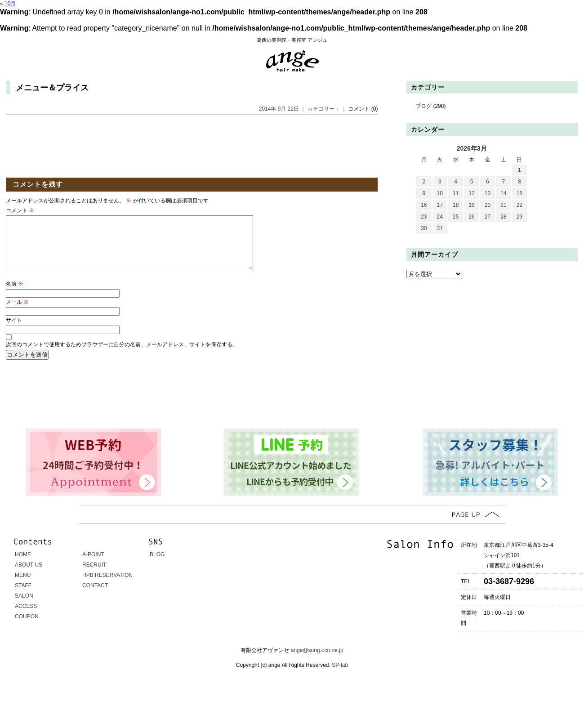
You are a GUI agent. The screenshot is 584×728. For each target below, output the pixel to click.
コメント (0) (363, 109)
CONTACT (95, 596)
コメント (20, 210)
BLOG (157, 565)
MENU (23, 586)
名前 (15, 295)
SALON (24, 607)
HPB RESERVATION (107, 586)
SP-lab (339, 676)
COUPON (27, 627)
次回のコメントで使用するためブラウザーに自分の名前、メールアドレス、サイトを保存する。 (122, 355)
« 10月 (8, 4)
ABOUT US (29, 576)
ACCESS (26, 617)
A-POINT (93, 565)
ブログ (424, 106)
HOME (23, 565)
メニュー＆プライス (52, 88)
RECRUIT (94, 576)
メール (17, 313)
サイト (14, 331)
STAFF (23, 596)
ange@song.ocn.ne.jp (317, 661)
